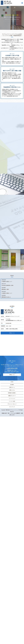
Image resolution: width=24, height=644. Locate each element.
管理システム (12, 390)
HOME (12, 382)
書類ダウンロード (12, 396)
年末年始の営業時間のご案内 (7, 285)
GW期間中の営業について (7, 282)
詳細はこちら (12, 333)
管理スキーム (12, 387)
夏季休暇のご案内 (5, 289)
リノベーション (12, 399)
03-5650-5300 (8, 323)
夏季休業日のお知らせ (6, 297)
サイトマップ (12, 407)
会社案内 (12, 385)
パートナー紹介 (12, 401)
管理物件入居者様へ (12, 393)
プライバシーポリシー (12, 404)
